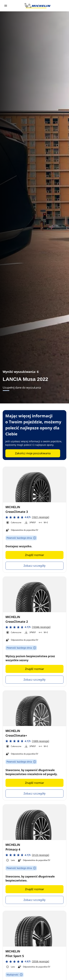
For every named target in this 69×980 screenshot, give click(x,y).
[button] (27, 517)
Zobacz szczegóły (34, 566)
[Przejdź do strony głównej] (38, 6)
